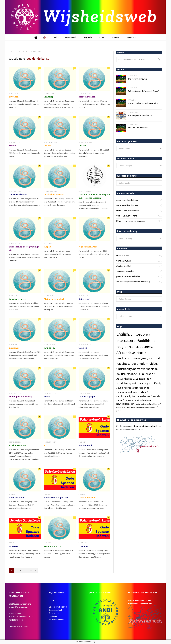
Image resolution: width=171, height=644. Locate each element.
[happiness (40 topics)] (123, 363)
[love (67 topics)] (132, 353)
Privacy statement (56, 620)
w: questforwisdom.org (19, 607)
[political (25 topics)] (121, 374)
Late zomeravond (87, 497)
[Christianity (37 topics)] (124, 369)
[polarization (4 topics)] (141, 404)
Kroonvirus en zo (52, 546)
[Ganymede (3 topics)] (121, 407)
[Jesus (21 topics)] (120, 379)
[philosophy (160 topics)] (140, 334)
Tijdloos (83, 348)
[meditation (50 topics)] (124, 358)
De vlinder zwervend (54, 194)
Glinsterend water (18, 194)
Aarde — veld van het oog (127, 200)
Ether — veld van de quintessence (131, 221)
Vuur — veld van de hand (127, 216)
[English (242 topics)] (123, 334)
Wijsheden (89, 37)
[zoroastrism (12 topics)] (132, 388)
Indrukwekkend (17, 497)
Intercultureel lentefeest (138, 127)
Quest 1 (131, 37)
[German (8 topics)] (146, 396)
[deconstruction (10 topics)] (138, 392)
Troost (47, 397)
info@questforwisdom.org (20, 604)
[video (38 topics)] (153, 363)
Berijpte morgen (87, 97)
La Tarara (14, 546)
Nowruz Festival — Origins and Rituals (144, 103)
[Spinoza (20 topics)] (140, 379)
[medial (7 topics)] (155, 396)
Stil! (46, 445)
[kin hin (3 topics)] (157, 404)
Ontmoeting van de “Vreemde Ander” (143, 91)
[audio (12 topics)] (121, 388)
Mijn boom (49, 348)
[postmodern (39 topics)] (140, 363)
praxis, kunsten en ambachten (129, 276)
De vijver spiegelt (87, 397)
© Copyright (54, 613)
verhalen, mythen (124, 261)
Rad (55, 37)
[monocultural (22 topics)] (137, 374)
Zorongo (83, 546)
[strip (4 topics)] (151, 404)
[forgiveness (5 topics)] (148, 400)
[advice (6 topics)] (138, 400)
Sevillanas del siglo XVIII (56, 497)
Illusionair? (15, 348)
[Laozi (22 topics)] (150, 374)
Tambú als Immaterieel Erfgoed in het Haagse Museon (94, 196)
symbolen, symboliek (125, 271)
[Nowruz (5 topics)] (120, 404)
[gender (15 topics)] (134, 383)
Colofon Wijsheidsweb (58, 607)
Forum (102, 37)
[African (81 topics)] (122, 353)
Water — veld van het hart (127, 205)
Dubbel (47, 146)
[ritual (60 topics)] (141, 353)
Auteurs (116, 37)
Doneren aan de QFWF (18, 626)
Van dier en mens (18, 299)
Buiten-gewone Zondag (21, 397)
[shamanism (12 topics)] (123, 392)
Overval (82, 146)
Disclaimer (53, 616)
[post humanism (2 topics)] (133, 407)
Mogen (47, 247)
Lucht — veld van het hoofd (128, 210)
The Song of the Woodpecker (140, 115)
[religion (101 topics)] (122, 347)
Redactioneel (71, 37)
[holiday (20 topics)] (130, 379)
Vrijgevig (48, 97)
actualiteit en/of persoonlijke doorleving (133, 282)
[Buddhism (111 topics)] (146, 340)
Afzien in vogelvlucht (55, 299)
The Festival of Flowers (138, 79)
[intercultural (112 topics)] (126, 340)
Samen (12, 146)
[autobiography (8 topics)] (124, 396)
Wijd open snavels (88, 247)
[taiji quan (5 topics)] (130, 404)
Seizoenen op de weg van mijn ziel (24, 248)
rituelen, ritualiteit (124, 266)
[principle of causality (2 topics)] (148, 407)
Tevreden (14, 97)
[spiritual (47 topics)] (154, 358)
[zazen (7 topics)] (119, 400)
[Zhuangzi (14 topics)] (145, 383)
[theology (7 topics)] (129, 400)
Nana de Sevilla (86, 445)
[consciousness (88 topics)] (141, 347)
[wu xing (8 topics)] (137, 396)
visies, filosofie (123, 255)
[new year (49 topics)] (140, 358)
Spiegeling (84, 299)
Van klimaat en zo (18, 445)
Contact (52, 600)
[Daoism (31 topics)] (152, 369)
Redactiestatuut (56, 610)
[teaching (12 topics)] (145, 388)
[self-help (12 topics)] (157, 383)
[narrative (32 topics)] (139, 369)
